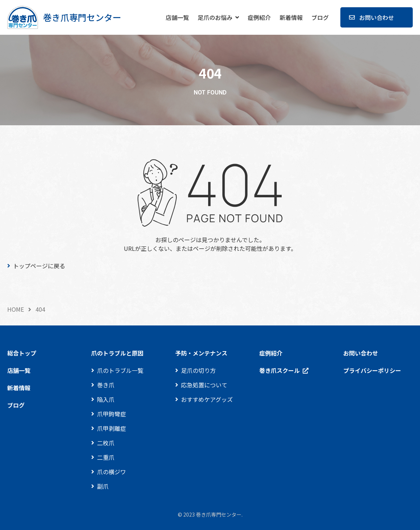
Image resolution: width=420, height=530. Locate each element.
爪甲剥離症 (112, 428)
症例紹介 (259, 17)
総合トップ (22, 353)
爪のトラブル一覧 (120, 370)
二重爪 (106, 457)
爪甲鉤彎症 (112, 414)
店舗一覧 (177, 17)
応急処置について (204, 385)
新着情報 (291, 17)
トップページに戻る (39, 266)
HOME (16, 309)
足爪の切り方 (198, 370)
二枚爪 (106, 443)
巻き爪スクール (280, 370)
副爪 (103, 486)
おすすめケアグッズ (207, 399)
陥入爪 (106, 399)
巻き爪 (106, 385)
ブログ (320, 17)
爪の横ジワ (112, 472)
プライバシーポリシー (372, 370)
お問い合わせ (377, 17)
